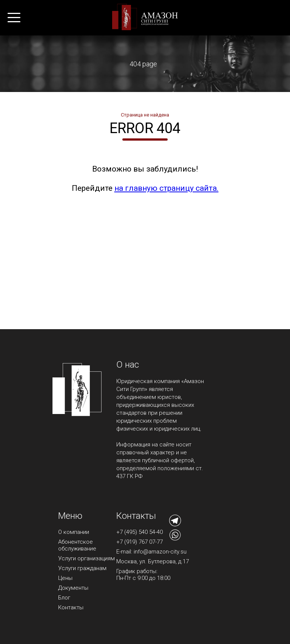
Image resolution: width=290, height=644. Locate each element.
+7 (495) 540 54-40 (140, 532)
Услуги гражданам (82, 568)
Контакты (71, 607)
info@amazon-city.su (160, 552)
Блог (64, 598)
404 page (143, 64)
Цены (65, 578)
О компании (74, 532)
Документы (73, 588)
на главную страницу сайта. (167, 188)
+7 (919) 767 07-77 (140, 542)
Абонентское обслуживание (77, 545)
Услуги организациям (86, 558)
